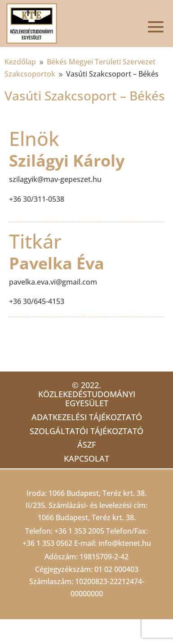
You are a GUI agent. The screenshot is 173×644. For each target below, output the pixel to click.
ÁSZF (86, 444)
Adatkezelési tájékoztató (87, 417)
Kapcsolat (86, 458)
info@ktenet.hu (125, 543)
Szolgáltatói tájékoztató (86, 431)
